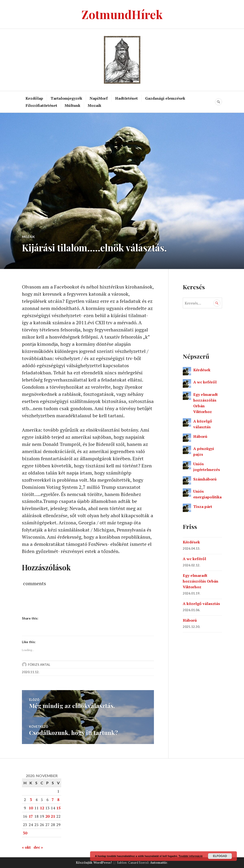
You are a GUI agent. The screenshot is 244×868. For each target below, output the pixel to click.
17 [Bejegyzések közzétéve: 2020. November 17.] (31, 816)
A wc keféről (205, 382)
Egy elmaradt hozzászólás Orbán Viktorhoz (201, 581)
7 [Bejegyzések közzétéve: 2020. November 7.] (53, 800)
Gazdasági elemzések (165, 98)
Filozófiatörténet (41, 105)
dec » (38, 847)
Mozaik (94, 105)
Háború (200, 436)
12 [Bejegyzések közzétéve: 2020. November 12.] (42, 808)
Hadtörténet (126, 98)
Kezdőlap (34, 98)
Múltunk (72, 105)
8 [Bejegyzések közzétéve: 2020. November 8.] (58, 800)
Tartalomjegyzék (66, 98)
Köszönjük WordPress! (94, 862)
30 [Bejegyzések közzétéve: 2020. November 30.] (25, 833)
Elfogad (220, 856)
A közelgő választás (201, 604)
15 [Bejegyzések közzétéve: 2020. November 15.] (58, 808)
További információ (191, 856)
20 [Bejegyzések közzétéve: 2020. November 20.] (47, 816)
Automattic (159, 862)
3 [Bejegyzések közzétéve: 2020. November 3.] (31, 800)
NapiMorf (99, 98)
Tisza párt (203, 506)
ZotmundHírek (122, 14)
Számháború (205, 479)
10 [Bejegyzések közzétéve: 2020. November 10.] (31, 808)
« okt (26, 847)
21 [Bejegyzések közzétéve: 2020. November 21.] (53, 816)
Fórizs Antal (39, 665)
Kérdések (202, 370)
